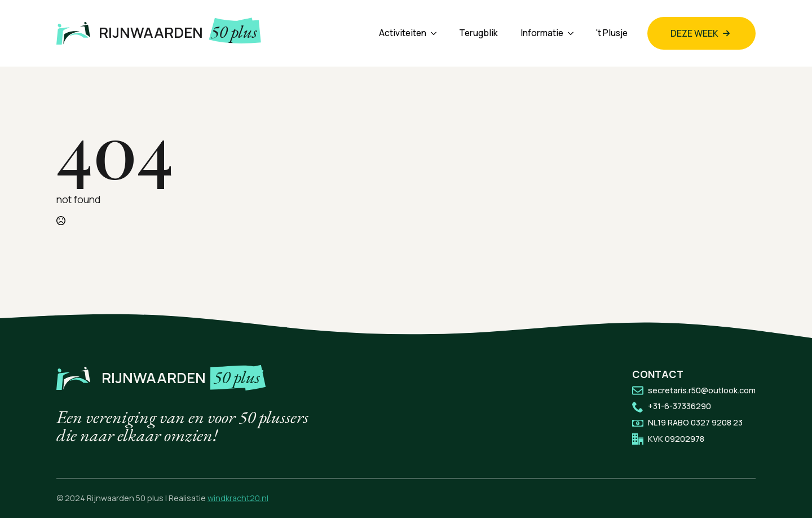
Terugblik (478, 33)
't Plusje (612, 33)
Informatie (542, 33)
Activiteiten (403, 33)
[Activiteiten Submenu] (437, 33)
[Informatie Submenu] (574, 33)
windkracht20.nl (238, 498)
